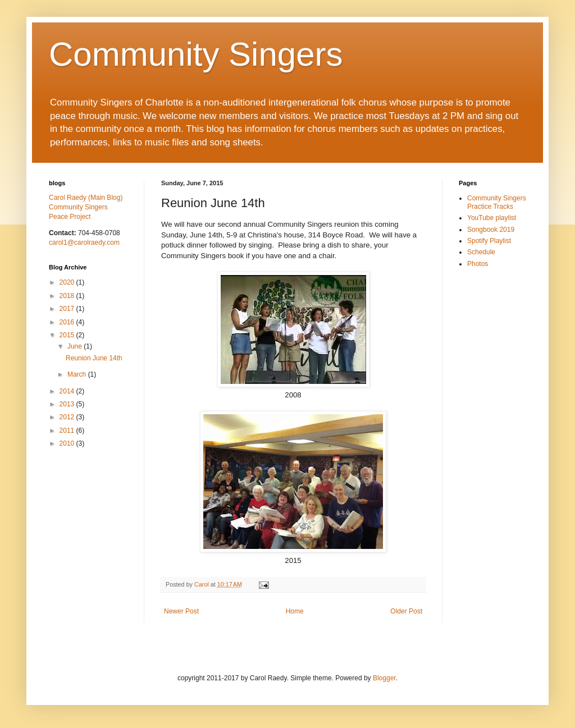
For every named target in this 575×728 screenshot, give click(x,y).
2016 (68, 322)
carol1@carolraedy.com (84, 242)
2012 (68, 417)
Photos (478, 264)
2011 (68, 431)
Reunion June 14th (94, 358)
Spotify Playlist (489, 241)
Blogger (384, 678)
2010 (68, 443)
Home (295, 611)
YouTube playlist (492, 218)
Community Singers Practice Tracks (497, 202)
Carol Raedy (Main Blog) (86, 198)
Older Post (406, 611)
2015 (68, 335)
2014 (68, 391)
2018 (68, 296)
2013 (68, 404)
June (76, 346)
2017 (68, 309)
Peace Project (70, 217)
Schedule (481, 252)
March (78, 374)
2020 (68, 282)
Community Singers (196, 54)
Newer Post (181, 611)
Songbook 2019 (491, 230)
